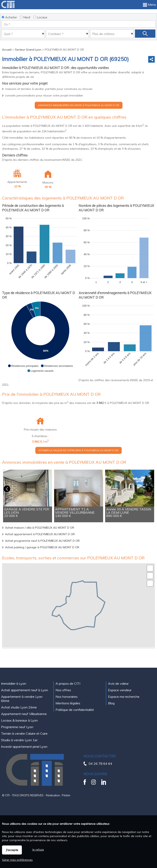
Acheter (9, 17)
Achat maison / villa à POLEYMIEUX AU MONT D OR (40, 528)
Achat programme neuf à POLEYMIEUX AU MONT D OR (42, 541)
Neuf (25, 17)
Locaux (40, 17)
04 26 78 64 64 (100, 764)
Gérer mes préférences (17, 860)
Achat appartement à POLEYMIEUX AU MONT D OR (40, 534)
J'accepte (12, 850)
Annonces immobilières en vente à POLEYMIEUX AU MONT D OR (79, 105)
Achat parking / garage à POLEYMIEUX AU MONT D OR (42, 547)
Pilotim (66, 795)
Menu (149, 5)
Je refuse (38, 850)
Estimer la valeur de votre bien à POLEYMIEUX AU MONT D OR (78, 450)
